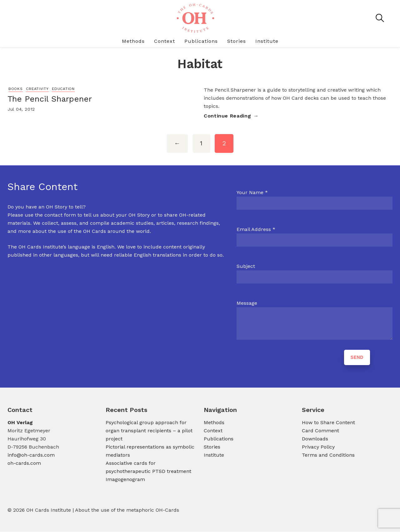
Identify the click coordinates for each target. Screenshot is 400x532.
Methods (133, 41)
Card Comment (320, 431)
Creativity (37, 89)
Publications (201, 41)
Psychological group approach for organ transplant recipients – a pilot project (149, 431)
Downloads (315, 439)
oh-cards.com (24, 463)
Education (63, 89)
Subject (246, 266)
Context (165, 41)
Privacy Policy (318, 447)
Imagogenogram (125, 480)
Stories (237, 41)
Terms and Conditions (328, 455)
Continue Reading (227, 116)
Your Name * (252, 193)
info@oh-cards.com (31, 455)
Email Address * (256, 230)
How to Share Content (328, 423)
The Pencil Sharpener (50, 99)
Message (247, 303)
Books (16, 89)
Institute (267, 41)
